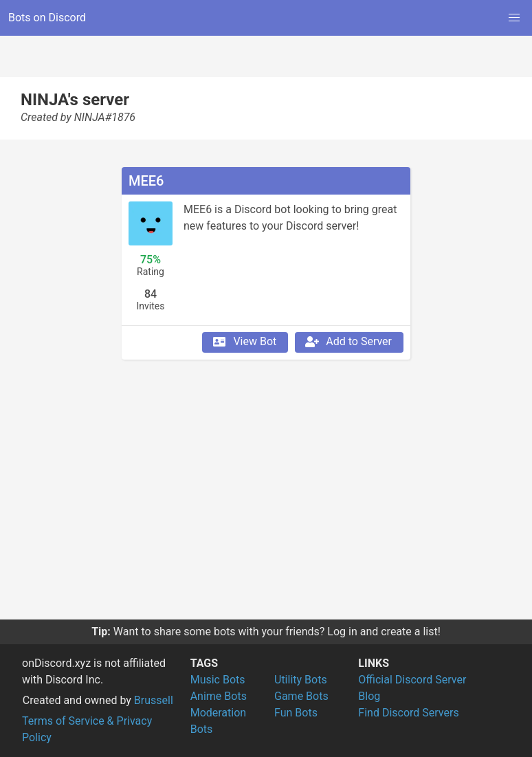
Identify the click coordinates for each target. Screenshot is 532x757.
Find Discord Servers (408, 713)
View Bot (244, 342)
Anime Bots (219, 696)
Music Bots (218, 680)
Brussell (154, 700)
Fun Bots (296, 713)
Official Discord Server (412, 680)
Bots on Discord (47, 18)
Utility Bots (301, 680)
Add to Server (348, 342)
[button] (514, 18)
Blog (369, 696)
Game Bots (301, 696)
